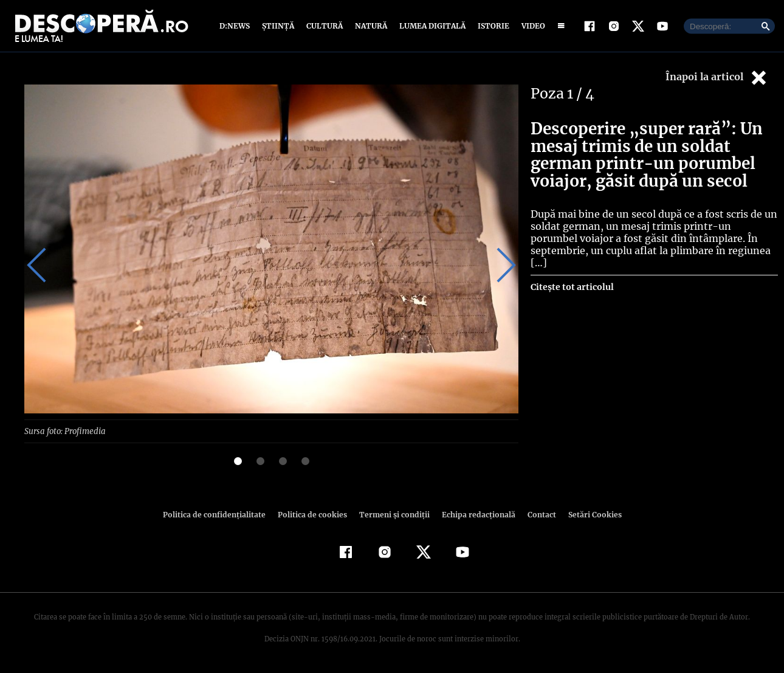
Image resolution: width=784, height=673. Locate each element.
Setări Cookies (588, 514)
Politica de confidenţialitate (219, 514)
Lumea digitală (430, 26)
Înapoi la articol (717, 78)
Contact (537, 514)
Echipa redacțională (475, 514)
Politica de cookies (314, 514)
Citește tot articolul (572, 275)
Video (531, 26)
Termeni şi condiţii (393, 514)
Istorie (491, 26)
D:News (236, 26)
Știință (279, 26)
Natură (370, 26)
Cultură (324, 26)
